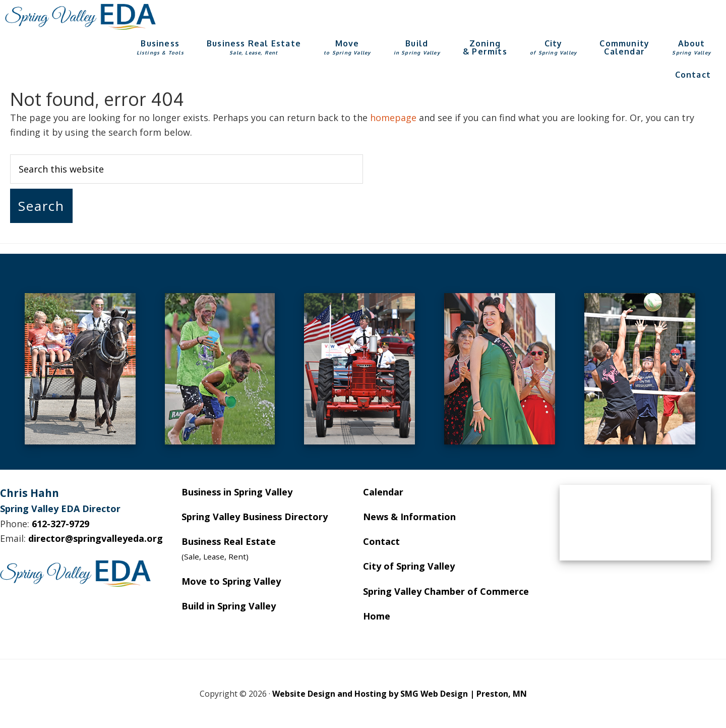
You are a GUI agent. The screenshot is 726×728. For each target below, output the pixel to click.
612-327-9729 (60, 524)
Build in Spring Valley (229, 606)
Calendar (383, 492)
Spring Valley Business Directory (255, 517)
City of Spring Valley (409, 566)
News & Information (409, 517)
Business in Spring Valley (237, 492)
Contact (381, 541)
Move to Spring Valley (231, 581)
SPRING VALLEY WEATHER (635, 523)
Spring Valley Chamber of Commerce (446, 591)
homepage (393, 118)
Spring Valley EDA (81, 17)
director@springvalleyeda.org (96, 538)
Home (377, 616)
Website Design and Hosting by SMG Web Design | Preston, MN (400, 694)
